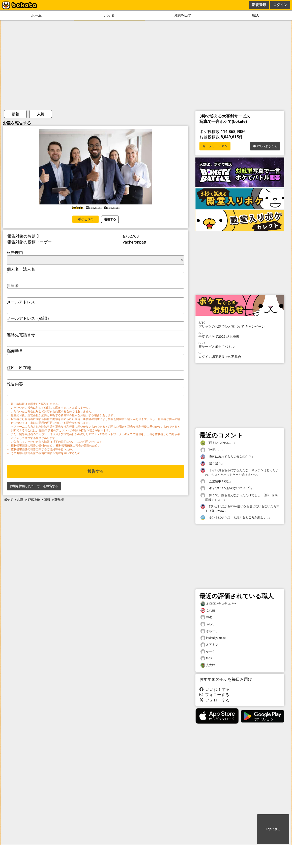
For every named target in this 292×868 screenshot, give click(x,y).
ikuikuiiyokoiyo (213, 638)
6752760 (34, 500)
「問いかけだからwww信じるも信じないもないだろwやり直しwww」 (240, 508)
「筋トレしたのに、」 (218, 443)
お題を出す (183, 16)
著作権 (59, 500)
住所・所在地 (19, 368)
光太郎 (208, 665)
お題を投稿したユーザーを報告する (34, 486)
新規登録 (259, 5)
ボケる (109, 16)
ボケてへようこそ (265, 146)
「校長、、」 (212, 450)
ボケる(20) (85, 219)
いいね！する (215, 689)
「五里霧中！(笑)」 (216, 481)
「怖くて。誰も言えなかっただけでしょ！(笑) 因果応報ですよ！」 (239, 497)
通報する (110, 219)
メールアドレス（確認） (29, 318)
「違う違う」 (212, 464)
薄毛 (206, 617)
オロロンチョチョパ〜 (218, 604)
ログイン (280, 5)
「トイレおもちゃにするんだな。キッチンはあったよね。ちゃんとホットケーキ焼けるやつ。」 (240, 472)
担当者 (13, 286)
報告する (96, 471)
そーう (208, 652)
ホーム (36, 16)
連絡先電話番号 (21, 335)
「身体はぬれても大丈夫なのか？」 (227, 457)
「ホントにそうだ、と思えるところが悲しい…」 (236, 518)
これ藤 (208, 610)
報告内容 (15, 384)
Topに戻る (273, 829)
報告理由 (15, 253)
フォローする (214, 695)
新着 (15, 114)
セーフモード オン (215, 146)
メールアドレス (21, 302)
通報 (47, 500)
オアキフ (209, 645)
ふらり (208, 624)
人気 (41, 114)
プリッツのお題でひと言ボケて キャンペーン (240, 325)
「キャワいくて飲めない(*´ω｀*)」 (227, 488)
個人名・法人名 (21, 269)
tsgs (206, 658)
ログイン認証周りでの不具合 (240, 355)
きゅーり (209, 631)
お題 (20, 500)
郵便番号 (15, 351)
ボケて (8, 500)
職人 (256, 16)
